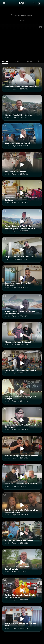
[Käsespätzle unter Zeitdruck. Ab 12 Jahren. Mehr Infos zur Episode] (22, 335)
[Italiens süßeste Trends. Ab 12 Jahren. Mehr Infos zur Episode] (22, 165)
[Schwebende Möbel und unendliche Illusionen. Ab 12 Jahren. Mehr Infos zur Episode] (22, 193)
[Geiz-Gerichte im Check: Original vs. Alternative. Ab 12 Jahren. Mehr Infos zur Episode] (22, 420)
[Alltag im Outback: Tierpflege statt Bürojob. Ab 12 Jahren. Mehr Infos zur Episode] (22, 392)
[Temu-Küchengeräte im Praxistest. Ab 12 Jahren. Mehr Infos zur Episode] (22, 477)
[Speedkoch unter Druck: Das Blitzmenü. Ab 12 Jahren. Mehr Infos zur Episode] (22, 278)
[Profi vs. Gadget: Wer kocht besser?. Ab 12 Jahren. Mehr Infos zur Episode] (22, 449)
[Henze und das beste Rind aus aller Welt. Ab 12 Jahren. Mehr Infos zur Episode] (22, 619)
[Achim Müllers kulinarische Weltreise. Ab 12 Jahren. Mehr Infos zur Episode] (22, 79)
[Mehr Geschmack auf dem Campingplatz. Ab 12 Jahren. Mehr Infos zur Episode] (22, 562)
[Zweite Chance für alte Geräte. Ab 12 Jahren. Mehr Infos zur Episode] (22, 534)
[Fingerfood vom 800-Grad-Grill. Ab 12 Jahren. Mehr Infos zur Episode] (22, 250)
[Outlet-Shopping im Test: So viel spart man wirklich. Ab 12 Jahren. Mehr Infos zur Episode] (22, 590)
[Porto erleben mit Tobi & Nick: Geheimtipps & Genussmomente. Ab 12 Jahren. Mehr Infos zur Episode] (22, 221)
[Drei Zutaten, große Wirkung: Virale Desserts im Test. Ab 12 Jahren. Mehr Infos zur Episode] (22, 505)
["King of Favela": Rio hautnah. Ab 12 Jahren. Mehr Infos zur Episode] (22, 108)
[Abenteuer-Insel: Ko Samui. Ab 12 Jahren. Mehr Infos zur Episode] (22, 136)
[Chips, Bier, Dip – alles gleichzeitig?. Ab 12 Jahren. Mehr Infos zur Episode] (22, 363)
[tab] (6, 62)
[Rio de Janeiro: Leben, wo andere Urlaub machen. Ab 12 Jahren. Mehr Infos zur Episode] (22, 307)
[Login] (39, 3)
